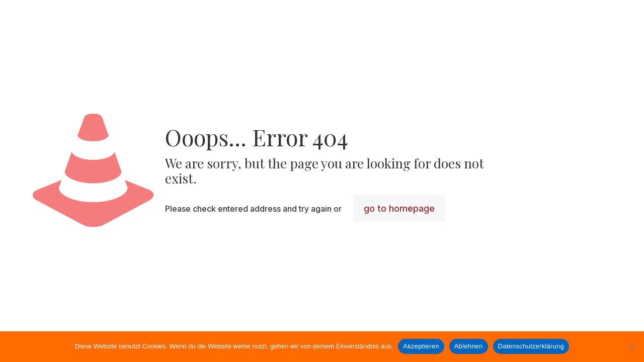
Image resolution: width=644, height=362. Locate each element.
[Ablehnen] (631, 346)
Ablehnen (469, 346)
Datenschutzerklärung (531, 346)
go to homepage (399, 208)
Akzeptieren (421, 346)
